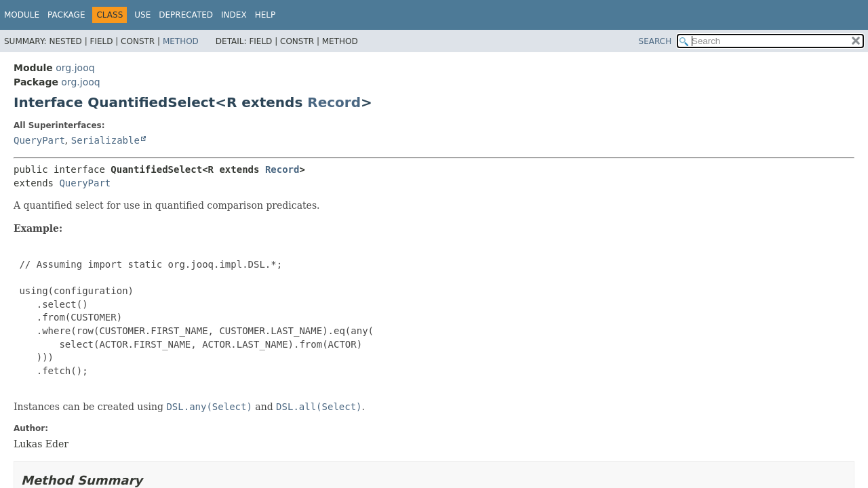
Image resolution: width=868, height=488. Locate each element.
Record (334, 102)
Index (234, 15)
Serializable (105, 140)
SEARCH (655, 41)
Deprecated (186, 15)
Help (265, 15)
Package (66, 15)
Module (22, 15)
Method (181, 41)
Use (142, 15)
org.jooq (75, 68)
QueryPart (39, 140)
